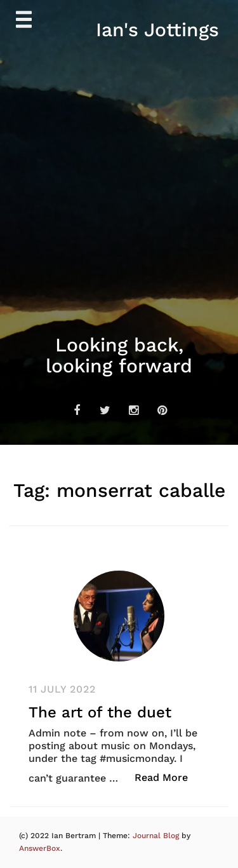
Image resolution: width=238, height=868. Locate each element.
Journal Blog (157, 836)
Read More (168, 777)
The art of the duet (100, 712)
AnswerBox (40, 848)
